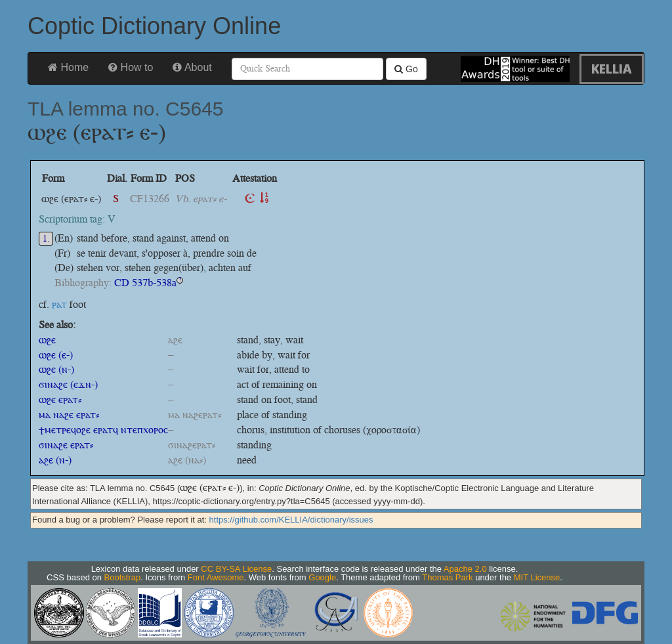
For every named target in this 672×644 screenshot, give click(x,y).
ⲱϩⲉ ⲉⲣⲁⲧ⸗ (60, 399)
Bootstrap (123, 577)
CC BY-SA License (236, 569)
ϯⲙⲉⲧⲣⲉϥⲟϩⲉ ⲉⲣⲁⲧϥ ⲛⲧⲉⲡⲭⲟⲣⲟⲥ (103, 430)
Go (406, 69)
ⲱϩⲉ (47, 340)
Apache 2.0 (465, 569)
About (192, 67)
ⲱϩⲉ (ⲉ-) (56, 355)
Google (322, 577)
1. (46, 239)
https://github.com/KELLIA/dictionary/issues (291, 520)
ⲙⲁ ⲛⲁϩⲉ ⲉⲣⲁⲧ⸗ (69, 415)
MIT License (537, 577)
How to (131, 67)
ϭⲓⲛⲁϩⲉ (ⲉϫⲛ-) (68, 384)
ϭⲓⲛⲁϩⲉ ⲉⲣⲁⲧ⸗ (66, 445)
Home (68, 67)
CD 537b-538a (145, 283)
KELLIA (612, 69)
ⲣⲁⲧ (59, 304)
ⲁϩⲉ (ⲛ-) (55, 460)
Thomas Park (447, 577)
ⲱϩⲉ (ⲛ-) (56, 369)
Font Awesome (216, 577)
